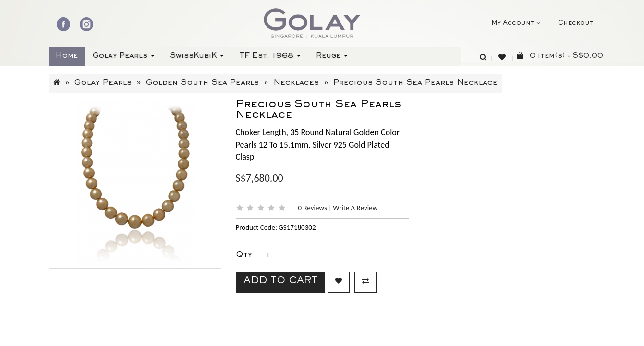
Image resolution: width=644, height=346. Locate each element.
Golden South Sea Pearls (202, 83)
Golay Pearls (103, 83)
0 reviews (314, 208)
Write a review (355, 208)
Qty (244, 255)
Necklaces (296, 83)
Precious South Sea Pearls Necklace (415, 83)
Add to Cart (280, 282)
